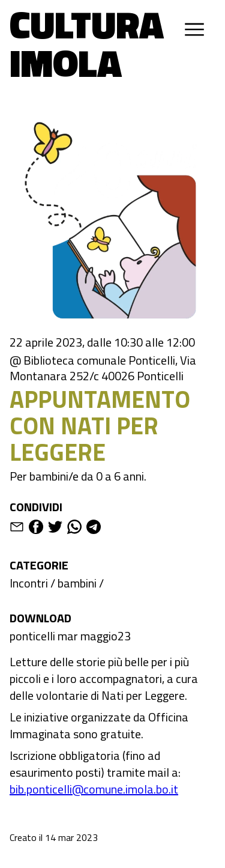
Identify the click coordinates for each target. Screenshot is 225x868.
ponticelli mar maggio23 (70, 636)
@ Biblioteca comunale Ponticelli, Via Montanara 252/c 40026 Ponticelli (103, 368)
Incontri (29, 583)
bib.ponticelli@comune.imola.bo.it (94, 789)
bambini (77, 583)
